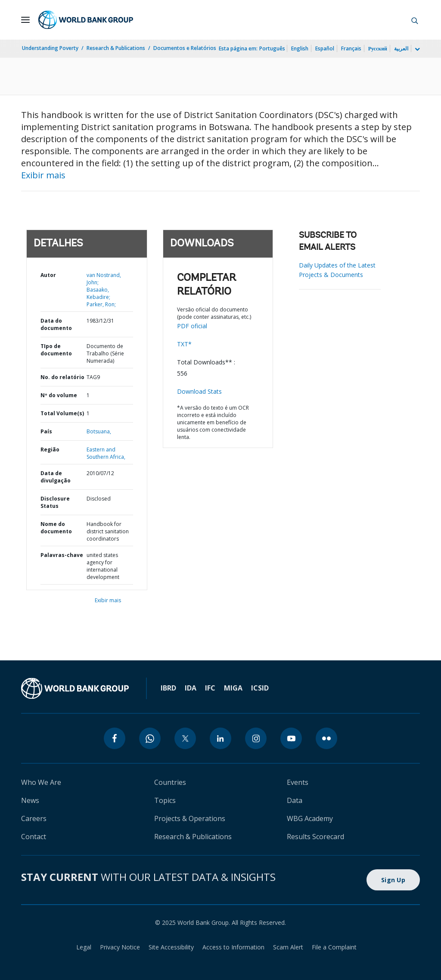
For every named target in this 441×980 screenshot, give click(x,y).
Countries (170, 782)
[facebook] (115, 738)
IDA (191, 688)
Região (50, 450)
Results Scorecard (315, 837)
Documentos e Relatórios (185, 48)
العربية (401, 48)
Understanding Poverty (50, 48)
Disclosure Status (55, 502)
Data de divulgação (56, 477)
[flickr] (326, 738)
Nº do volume (59, 395)
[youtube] (291, 738)
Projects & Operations (190, 818)
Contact (34, 837)
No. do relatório (62, 377)
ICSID (260, 688)
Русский (378, 48)
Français (351, 48)
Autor (48, 275)
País (46, 431)
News (30, 800)
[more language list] (416, 50)
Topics (165, 800)
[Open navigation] (25, 20)
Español (325, 48)
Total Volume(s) (62, 413)
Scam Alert (288, 947)
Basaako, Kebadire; (98, 293)
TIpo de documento (56, 350)
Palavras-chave (62, 555)
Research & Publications (116, 48)
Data (295, 800)
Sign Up (393, 880)
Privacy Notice (120, 947)
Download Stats (199, 391)
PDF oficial (192, 326)
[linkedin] (220, 738)
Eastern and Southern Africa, (106, 453)
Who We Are (41, 782)
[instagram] (256, 738)
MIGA (233, 688)
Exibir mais (43, 175)
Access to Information (233, 947)
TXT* (184, 344)
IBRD (168, 688)
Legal (84, 947)
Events (298, 782)
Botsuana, (99, 431)
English (300, 48)
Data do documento (56, 324)
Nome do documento (56, 528)
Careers (34, 818)
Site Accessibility (171, 947)
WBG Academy (310, 818)
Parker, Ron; (101, 304)
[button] (415, 20)
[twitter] (185, 738)
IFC (210, 688)
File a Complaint (334, 947)
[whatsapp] (150, 738)
